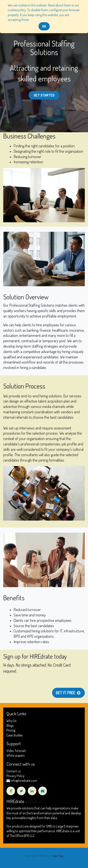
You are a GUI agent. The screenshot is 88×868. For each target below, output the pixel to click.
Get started (44, 95)
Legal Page (58, 856)
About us (35, 801)
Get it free (68, 693)
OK (44, 26)
